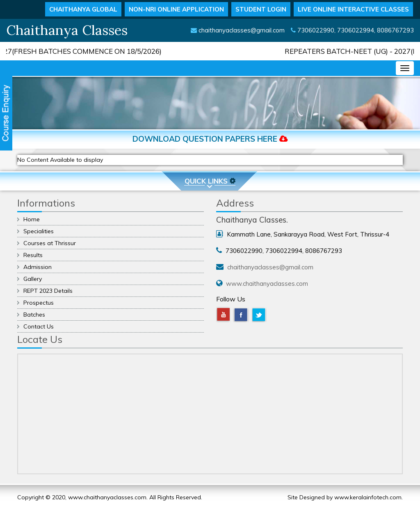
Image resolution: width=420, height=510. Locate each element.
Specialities (39, 231)
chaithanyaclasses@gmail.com (242, 30)
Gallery (33, 279)
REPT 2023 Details (48, 291)
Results (33, 255)
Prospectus (39, 303)
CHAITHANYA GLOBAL (83, 9)
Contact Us (39, 326)
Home (32, 219)
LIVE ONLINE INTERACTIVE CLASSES (353, 9)
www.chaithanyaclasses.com (267, 284)
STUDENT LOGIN (261, 9)
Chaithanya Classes (67, 30)
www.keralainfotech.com (368, 497)
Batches (34, 315)
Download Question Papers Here (210, 139)
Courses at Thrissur (50, 243)
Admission (38, 267)
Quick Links (211, 181)
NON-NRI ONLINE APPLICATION (176, 9)
